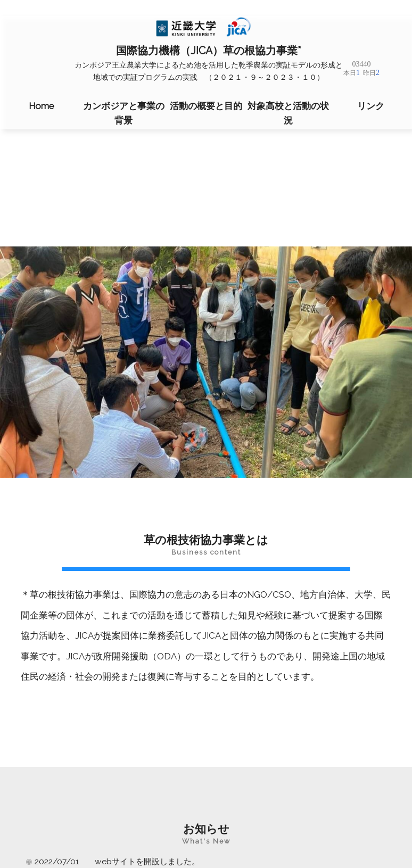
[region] (206, 362)
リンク (371, 106)
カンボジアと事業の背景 (124, 113)
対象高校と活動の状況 (288, 113)
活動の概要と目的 (206, 106)
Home (41, 106)
